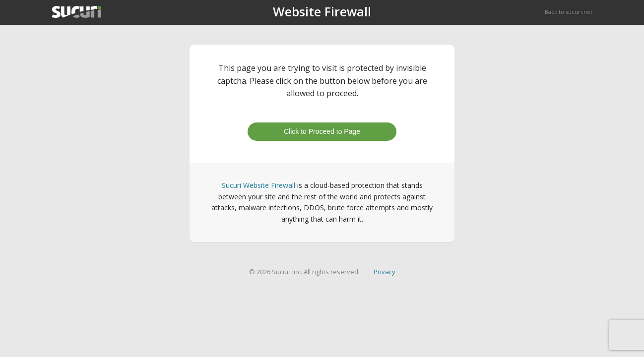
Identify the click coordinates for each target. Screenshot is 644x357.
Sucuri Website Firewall (258, 185)
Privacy (385, 272)
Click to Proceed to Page (322, 131)
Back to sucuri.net (569, 12)
